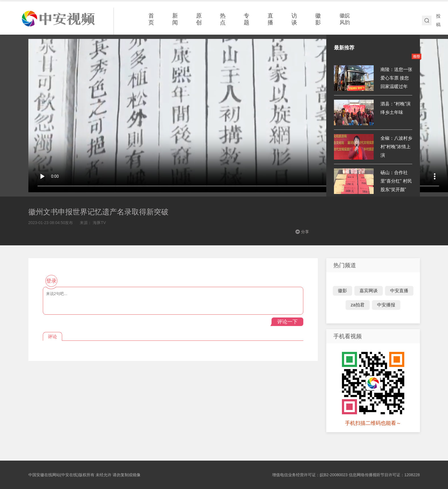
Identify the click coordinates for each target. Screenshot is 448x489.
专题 (247, 19)
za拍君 (358, 305)
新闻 (175, 19)
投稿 (438, 20)
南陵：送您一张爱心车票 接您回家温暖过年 (396, 78)
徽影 (318, 19)
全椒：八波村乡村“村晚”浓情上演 (396, 147)
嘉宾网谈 (369, 291)
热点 (223, 19)
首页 (151, 19)
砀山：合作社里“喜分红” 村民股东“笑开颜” (396, 181)
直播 (270, 19)
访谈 (294, 19)
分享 (305, 232)
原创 (199, 19)
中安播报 (386, 305)
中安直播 (399, 291)
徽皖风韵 (345, 19)
